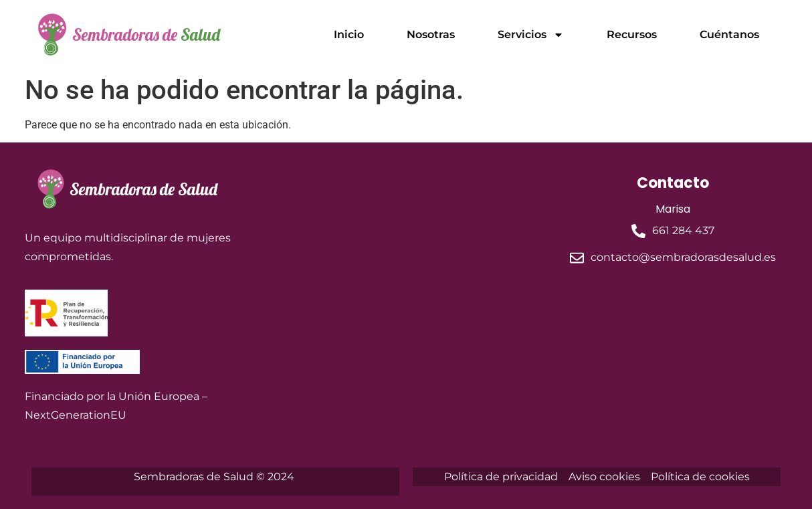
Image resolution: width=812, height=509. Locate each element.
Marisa (673, 209)
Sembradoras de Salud (143, 189)
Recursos (632, 34)
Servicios (531, 35)
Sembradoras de (146, 34)
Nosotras (431, 34)
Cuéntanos (729, 34)
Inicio (349, 34)
